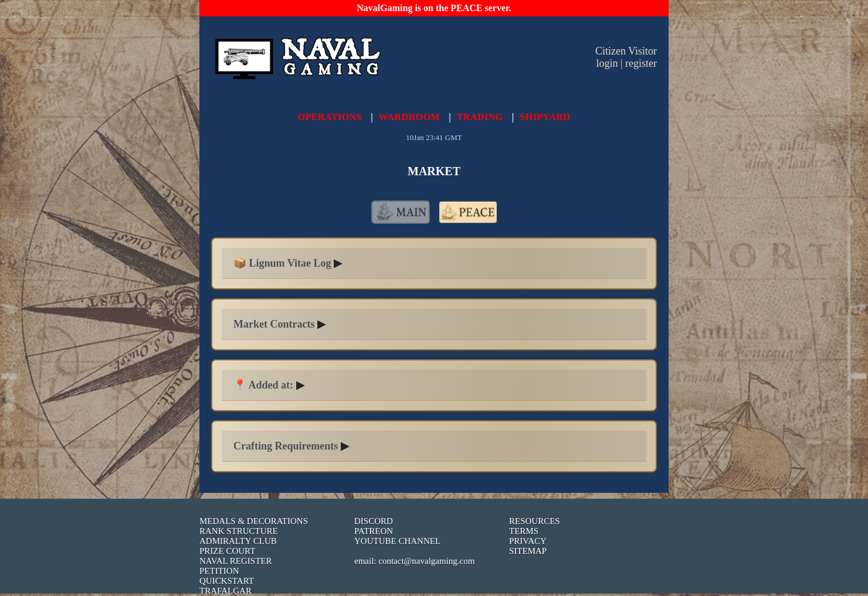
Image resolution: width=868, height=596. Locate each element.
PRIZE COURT (227, 551)
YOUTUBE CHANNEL (397, 541)
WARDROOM (409, 117)
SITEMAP (528, 551)
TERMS (524, 531)
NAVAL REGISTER (236, 561)
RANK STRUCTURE (239, 531)
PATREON (374, 531)
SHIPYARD (545, 117)
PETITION (219, 571)
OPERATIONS (330, 117)
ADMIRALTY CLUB (238, 541)
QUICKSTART (227, 581)
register (641, 63)
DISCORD (374, 521)
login (607, 63)
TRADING (480, 117)
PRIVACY (528, 541)
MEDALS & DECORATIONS (254, 521)
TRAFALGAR (226, 591)
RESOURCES (535, 521)
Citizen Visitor (626, 51)
